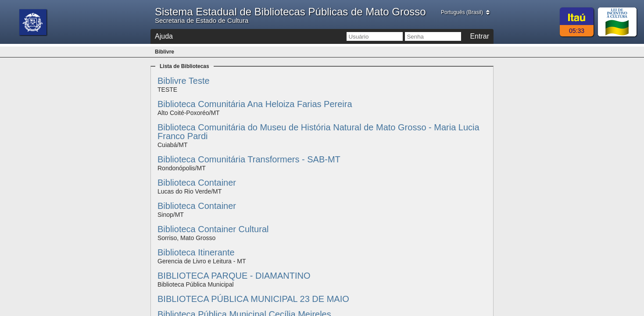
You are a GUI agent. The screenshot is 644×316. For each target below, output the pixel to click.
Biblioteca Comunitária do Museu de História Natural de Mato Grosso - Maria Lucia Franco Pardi (318, 132)
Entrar (479, 36)
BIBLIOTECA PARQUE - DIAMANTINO (234, 276)
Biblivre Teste (184, 81)
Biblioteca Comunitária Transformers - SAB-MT (249, 159)
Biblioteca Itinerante (196, 252)
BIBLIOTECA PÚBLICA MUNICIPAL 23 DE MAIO (253, 299)
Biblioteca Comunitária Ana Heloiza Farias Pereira (255, 104)
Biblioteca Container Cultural (213, 229)
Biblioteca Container (197, 183)
